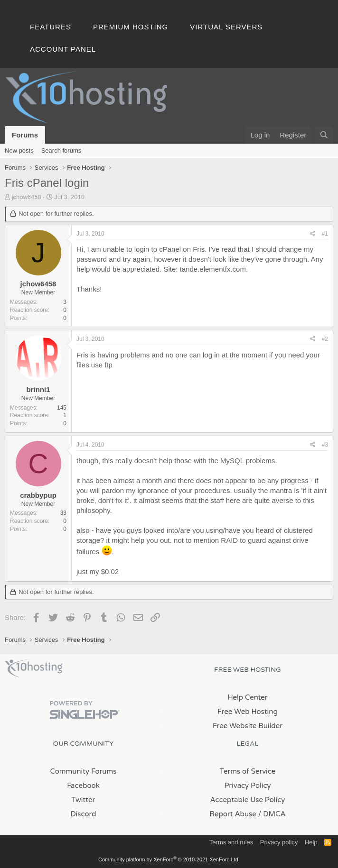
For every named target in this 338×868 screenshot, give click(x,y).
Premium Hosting (131, 27)
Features (51, 27)
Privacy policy (279, 842)
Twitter (83, 800)
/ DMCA (272, 814)
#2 (325, 339)
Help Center (247, 697)
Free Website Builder (248, 726)
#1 (325, 234)
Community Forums (84, 771)
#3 (325, 445)
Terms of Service (248, 771)
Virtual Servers (226, 27)
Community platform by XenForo (169, 859)
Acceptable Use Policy (248, 800)
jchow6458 (27, 197)
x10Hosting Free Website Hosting (34, 668)
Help (311, 842)
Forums (25, 135)
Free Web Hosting (248, 712)
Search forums (61, 151)
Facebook (83, 786)
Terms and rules (231, 842)
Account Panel (63, 49)
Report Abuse (233, 814)
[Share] (313, 234)
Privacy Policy (247, 786)
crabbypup (38, 495)
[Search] (324, 135)
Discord (83, 814)
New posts (19, 151)
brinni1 (38, 389)
